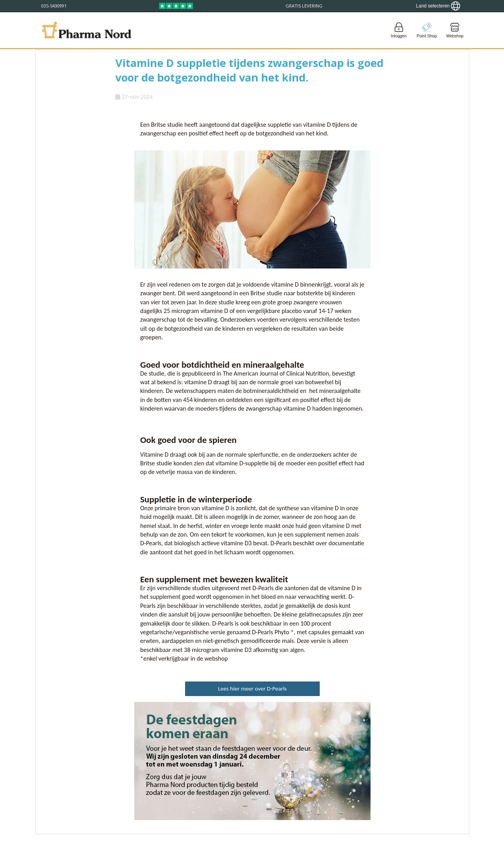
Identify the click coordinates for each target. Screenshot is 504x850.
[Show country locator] (438, 6)
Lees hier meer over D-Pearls (252, 689)
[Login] (399, 30)
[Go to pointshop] (427, 30)
